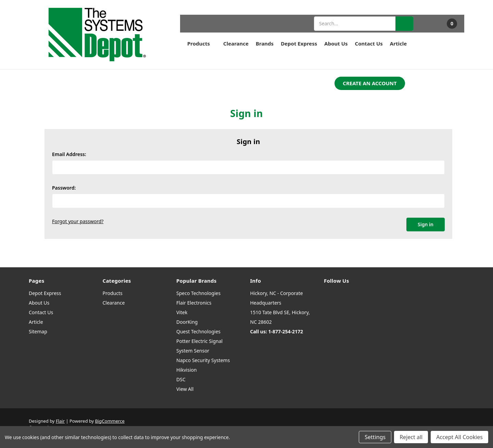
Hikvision (187, 370)
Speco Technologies (198, 293)
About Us (336, 43)
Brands (265, 43)
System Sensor (193, 351)
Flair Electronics (194, 303)
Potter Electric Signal (199, 341)
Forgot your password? (78, 221)
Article (398, 43)
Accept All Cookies (459, 437)
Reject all (411, 437)
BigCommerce (110, 421)
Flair (60, 421)
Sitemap (38, 331)
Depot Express (299, 43)
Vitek (182, 312)
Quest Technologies (198, 331)
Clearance (236, 43)
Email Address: (69, 154)
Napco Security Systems (203, 360)
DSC (181, 379)
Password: (64, 188)
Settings (375, 437)
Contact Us (369, 43)
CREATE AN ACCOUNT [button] (370, 83)
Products (202, 43)
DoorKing (187, 322)
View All (185, 389)
